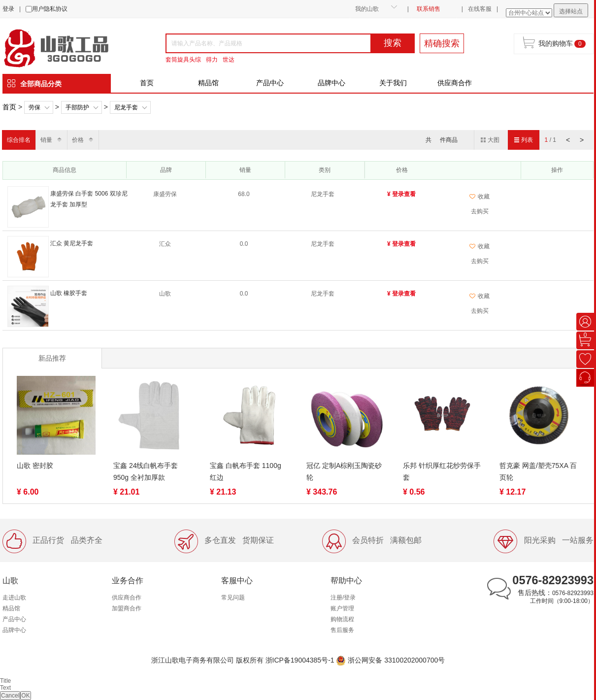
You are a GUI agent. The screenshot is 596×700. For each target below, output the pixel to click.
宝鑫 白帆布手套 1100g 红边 (246, 471)
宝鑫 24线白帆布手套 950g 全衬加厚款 (146, 471)
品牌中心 (331, 83)
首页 (147, 83)
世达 (229, 60)
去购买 (480, 211)
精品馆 (208, 83)
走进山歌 (14, 598)
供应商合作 (455, 83)
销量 (46, 140)
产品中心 (270, 83)
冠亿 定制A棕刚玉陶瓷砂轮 (344, 471)
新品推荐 (52, 358)
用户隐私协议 (50, 9)
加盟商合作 (127, 608)
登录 (8, 9)
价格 (78, 140)
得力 (212, 60)
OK (25, 696)
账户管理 (342, 608)
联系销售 (429, 9)
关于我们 (393, 83)
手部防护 (77, 107)
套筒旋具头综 (183, 60)
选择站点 (571, 11)
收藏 (480, 197)
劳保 (34, 107)
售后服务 (342, 630)
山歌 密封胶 (35, 466)
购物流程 (342, 619)
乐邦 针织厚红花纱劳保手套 (442, 471)
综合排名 (19, 140)
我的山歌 (367, 9)
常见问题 (233, 598)
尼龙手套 (126, 107)
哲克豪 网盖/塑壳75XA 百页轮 (538, 471)
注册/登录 (343, 598)
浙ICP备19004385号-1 (300, 660)
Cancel (10, 696)
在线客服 (480, 9)
